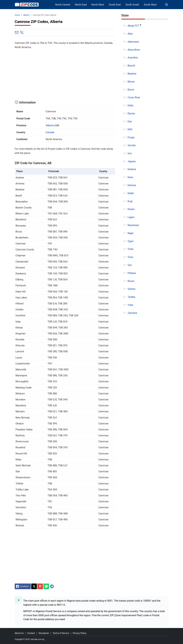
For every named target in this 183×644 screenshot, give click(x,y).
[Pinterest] (40, 586)
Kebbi (131, 193)
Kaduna (132, 169)
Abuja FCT (133, 26)
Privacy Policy (80, 633)
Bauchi (131, 66)
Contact (31, 633)
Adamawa (133, 42)
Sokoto (132, 289)
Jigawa (132, 161)
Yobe (130, 305)
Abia (130, 34)
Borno (131, 90)
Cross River (134, 97)
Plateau (132, 273)
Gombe (132, 145)
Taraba (131, 297)
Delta (131, 105)
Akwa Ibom (134, 50)
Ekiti (130, 129)
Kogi (130, 201)
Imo (130, 153)
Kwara (131, 209)
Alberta (50, 125)
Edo (130, 121)
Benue (131, 82)
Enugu (131, 137)
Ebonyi (131, 113)
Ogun (131, 241)
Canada (50, 132)
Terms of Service (61, 633)
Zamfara (132, 313)
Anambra (133, 58)
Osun (131, 257)
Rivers (131, 281)
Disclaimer (44, 633)
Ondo (131, 249)
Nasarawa (133, 225)
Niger (131, 233)
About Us (19, 633)
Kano (131, 177)
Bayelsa (132, 74)
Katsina (132, 185)
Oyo (130, 265)
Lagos (131, 217)
